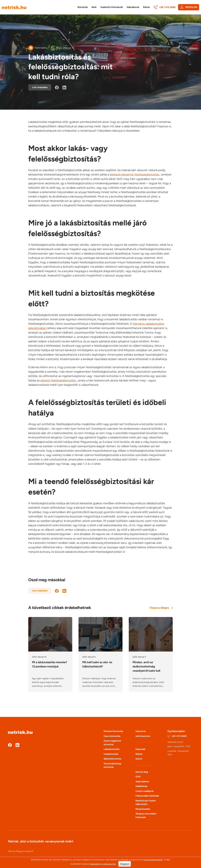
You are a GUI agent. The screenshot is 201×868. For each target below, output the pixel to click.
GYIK (138, 777)
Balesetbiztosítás (112, 759)
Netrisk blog (142, 772)
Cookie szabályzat (145, 791)
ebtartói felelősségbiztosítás (58, 380)
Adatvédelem (142, 782)
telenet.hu (141, 731)
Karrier (139, 759)
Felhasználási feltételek (147, 796)
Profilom (189, 7)
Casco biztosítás (112, 736)
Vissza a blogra (161, 608)
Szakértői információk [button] (112, 7)
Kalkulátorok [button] (133, 7)
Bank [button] (94, 7)
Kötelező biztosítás (113, 731)
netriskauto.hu (143, 736)
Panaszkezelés (143, 809)
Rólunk (139, 754)
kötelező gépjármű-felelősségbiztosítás (135, 175)
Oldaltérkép (141, 786)
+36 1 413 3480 (165, 7)
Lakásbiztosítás (112, 749)
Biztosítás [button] (83, 7)
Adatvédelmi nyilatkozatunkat (103, 864)
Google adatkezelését (153, 860)
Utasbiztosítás (111, 754)
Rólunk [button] (147, 7)
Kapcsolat (140, 749)
